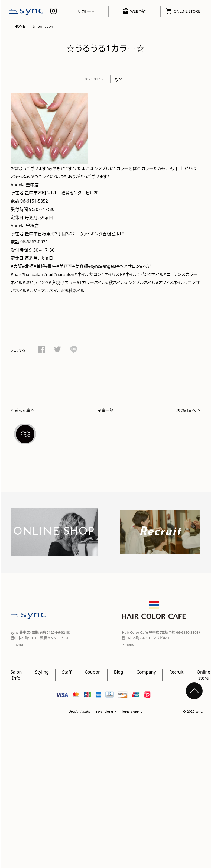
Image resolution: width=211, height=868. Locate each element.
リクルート (86, 11)
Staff (67, 672)
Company (146, 672)
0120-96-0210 (58, 632)
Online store (204, 675)
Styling (42, 672)
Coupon (93, 672)
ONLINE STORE (183, 11)
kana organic (132, 712)
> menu (128, 644)
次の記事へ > (188, 410)
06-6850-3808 (187, 632)
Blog (119, 672)
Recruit (176, 672)
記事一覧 (105, 410)
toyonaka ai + (106, 712)
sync (119, 79)
